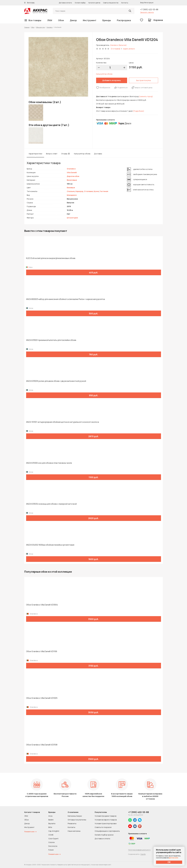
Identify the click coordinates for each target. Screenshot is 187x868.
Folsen (51, 850)
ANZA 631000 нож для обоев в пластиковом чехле (49, 463)
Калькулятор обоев (104, 74)
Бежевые (71, 188)
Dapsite (143, 854)
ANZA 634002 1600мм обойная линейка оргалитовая (50, 545)
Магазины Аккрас (75, 816)
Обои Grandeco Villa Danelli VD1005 (42, 698)
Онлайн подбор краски (104, 835)
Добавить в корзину (112, 80)
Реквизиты (72, 823)
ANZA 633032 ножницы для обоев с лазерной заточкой (51, 504)
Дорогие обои (73, 176)
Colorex (52, 842)
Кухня (96, 191)
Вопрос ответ (52, 154)
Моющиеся (72, 195)
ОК (169, 862)
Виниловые (72, 180)
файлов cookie (174, 858)
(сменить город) (146, 96)
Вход (142, 3)
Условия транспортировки (106, 823)
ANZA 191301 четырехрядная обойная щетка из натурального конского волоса (63, 422)
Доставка (98, 154)
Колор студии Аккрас (36, 11)
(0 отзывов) (116, 49)
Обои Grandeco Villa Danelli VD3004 (42, 605)
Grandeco (50, 27)
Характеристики (35, 154)
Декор (73, 20)
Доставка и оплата (65, 3)
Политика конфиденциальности (139, 850)
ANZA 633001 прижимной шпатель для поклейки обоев (51, 340)
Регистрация (149, 3)
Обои (61, 20)
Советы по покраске (103, 827)
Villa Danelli (72, 172)
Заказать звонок (147, 12)
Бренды (107, 20)
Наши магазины (74, 831)
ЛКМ (50, 20)
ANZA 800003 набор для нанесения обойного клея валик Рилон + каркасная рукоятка (65, 299)
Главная (27, 27)
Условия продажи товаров (105, 816)
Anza (50, 816)
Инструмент (90, 20)
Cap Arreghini (54, 831)
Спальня (71, 191)
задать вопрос (129, 49)
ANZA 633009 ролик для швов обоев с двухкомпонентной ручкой (56, 381)
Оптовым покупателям (77, 820)
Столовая (88, 191)
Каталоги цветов (94, 3)
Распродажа (124, 20)
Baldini (51, 820)
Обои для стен (41, 27)
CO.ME (51, 835)
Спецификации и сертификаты (107, 831)
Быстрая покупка (144, 80)
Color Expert (53, 839)
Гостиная (104, 191)
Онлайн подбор (80, 3)
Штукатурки (72, 218)
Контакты (125, 3)
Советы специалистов (111, 3)
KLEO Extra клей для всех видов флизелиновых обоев (51, 258)
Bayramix (52, 823)
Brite (50, 827)
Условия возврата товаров (106, 820)
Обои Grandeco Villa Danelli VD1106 (42, 651)
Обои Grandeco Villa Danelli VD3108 (42, 745)
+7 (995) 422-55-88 (149, 9)
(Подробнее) (139, 111)
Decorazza (53, 846)
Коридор (79, 191)
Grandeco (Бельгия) (118, 45)
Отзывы (66, 154)
